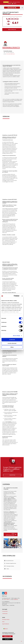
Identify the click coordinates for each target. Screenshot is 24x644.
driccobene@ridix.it (11, 54)
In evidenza (6, 2)
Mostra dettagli (16, 336)
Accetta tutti (12, 340)
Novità (11, 2)
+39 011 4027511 (7, 599)
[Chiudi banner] (22, 296)
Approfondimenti (6, 624)
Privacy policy (5, 611)
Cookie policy (5, 613)
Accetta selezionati (12, 343)
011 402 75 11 (7, 639)
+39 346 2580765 (10, 52)
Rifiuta (12, 347)
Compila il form (7, 636)
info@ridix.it (16, 599)
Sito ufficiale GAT (11, 534)
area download (12, 30)
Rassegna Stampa (16, 2)
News (3, 622)
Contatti (9, 3)
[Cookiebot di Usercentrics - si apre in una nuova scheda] (14, 296)
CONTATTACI (12, 475)
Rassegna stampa (6, 619)
